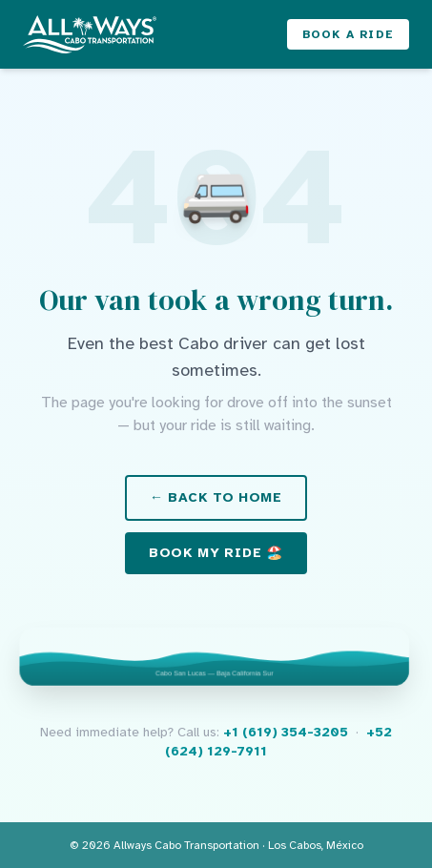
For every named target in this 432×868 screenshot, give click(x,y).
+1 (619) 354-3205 (286, 732)
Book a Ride (348, 34)
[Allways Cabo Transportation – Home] (90, 34)
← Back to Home (216, 497)
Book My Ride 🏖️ (216, 553)
